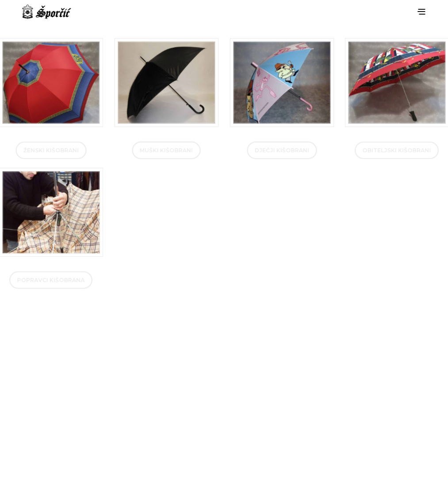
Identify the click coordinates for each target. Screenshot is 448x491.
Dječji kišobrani (281, 151)
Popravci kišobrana (51, 280)
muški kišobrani (167, 151)
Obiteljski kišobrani (397, 151)
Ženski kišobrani (51, 151)
